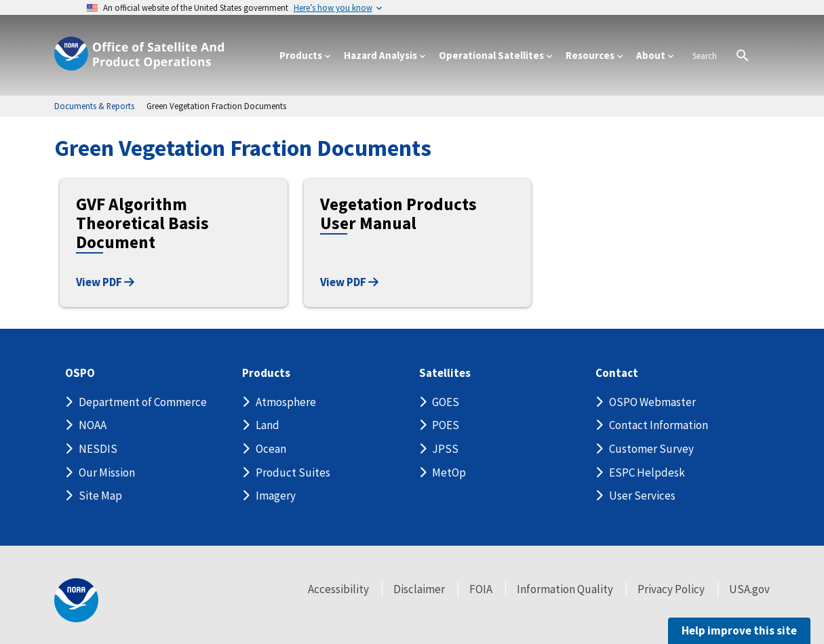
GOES (446, 402)
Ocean (271, 449)
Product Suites (293, 472)
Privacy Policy (671, 589)
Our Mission (107, 472)
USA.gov (749, 589)
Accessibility (338, 589)
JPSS (445, 449)
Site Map (100, 496)
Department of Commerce (143, 402)
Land (268, 425)
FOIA (481, 589)
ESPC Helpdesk (647, 472)
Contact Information (659, 425)
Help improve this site (739, 630)
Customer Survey (651, 449)
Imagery (276, 496)
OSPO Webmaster (652, 402)
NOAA (93, 425)
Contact (617, 373)
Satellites (445, 373)
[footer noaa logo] (76, 600)
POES (446, 425)
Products (266, 373)
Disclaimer (419, 589)
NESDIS (98, 449)
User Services (642, 496)
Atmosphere (286, 402)
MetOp (449, 472)
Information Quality (565, 589)
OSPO (80, 373)
